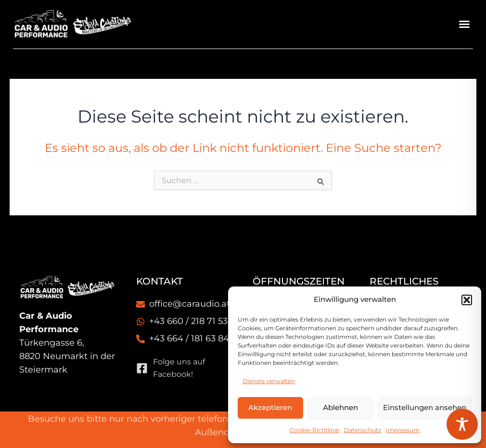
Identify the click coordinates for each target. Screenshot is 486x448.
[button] (467, 300)
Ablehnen (340, 407)
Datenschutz (363, 430)
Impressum (403, 430)
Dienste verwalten (269, 381)
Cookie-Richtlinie (314, 430)
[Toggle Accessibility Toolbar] (462, 424)
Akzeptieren (270, 407)
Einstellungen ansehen (425, 407)
